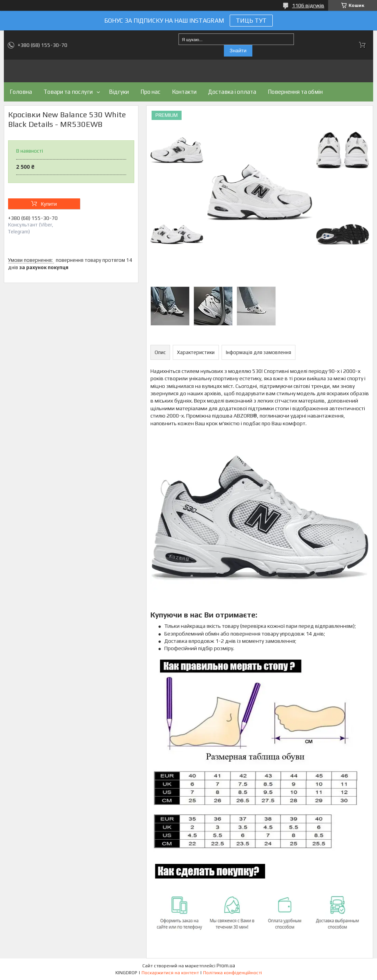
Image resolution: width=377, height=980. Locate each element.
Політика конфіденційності (233, 973)
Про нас (150, 92)
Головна (21, 92)
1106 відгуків (308, 5)
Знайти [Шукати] (238, 51)
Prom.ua (226, 966)
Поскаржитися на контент (170, 973)
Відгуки (119, 92)
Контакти (184, 92)
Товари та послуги (68, 92)
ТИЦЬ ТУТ (251, 21)
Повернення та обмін (295, 92)
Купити (49, 204)
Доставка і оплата (232, 92)
